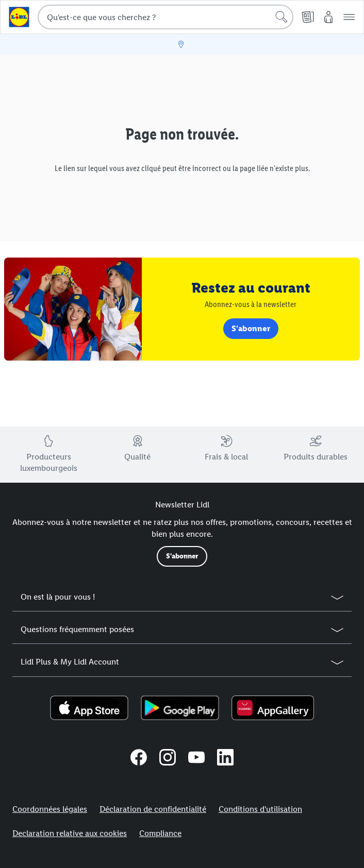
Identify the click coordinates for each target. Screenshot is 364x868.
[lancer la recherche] (282, 17)
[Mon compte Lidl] (328, 17)
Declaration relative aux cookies (70, 833)
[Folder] (308, 17)
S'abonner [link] (251, 328)
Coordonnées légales (50, 809)
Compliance (160, 833)
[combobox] (166, 17)
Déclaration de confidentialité (153, 809)
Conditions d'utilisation (260, 809)
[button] (349, 17)
